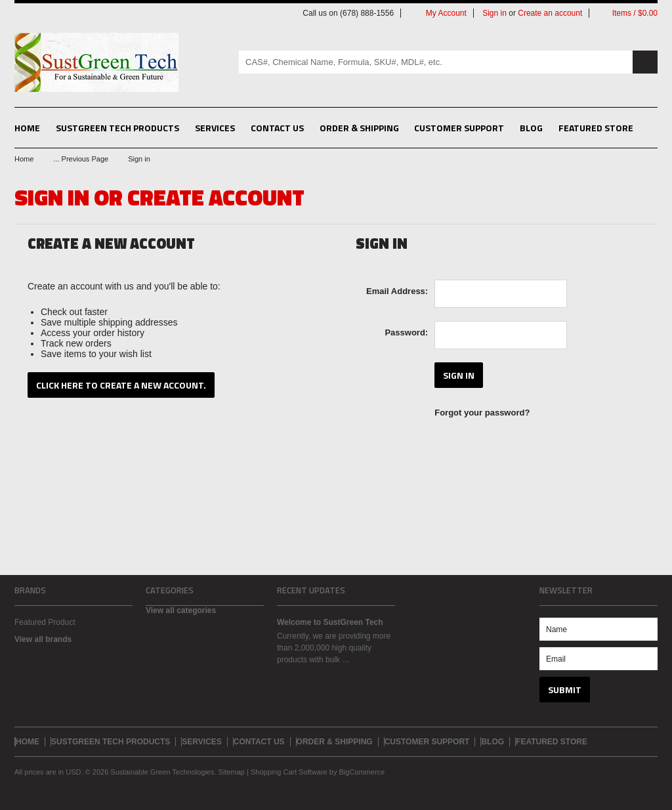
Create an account (550, 13)
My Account (446, 13)
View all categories (181, 610)
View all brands (43, 639)
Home (24, 159)
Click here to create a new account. (121, 385)
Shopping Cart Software (289, 772)
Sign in (494, 13)
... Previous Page (81, 159)
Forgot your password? (482, 413)
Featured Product (45, 622)
